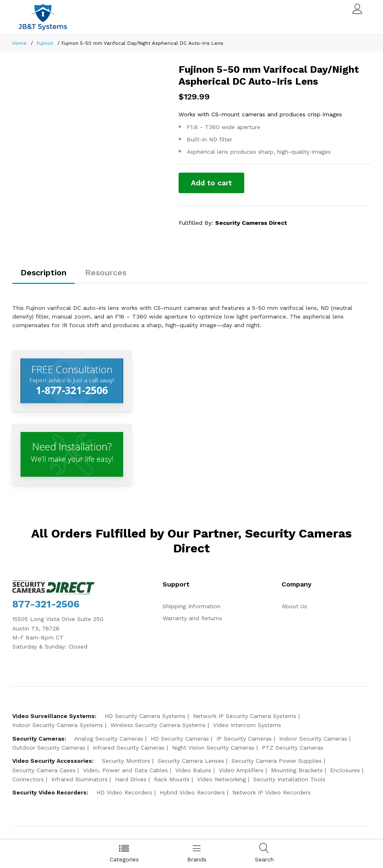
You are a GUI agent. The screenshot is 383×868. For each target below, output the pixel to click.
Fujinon (45, 43)
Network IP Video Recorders (272, 792)
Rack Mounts (172, 779)
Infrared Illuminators (79, 779)
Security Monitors (126, 761)
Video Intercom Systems (247, 725)
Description (44, 272)
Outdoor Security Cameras (49, 748)
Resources (106, 272)
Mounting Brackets (297, 770)
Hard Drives (131, 779)
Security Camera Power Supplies (277, 761)
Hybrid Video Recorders (192, 792)
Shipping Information (191, 606)
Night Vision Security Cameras (213, 748)
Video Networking (221, 779)
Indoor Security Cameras (313, 739)
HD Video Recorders (124, 792)
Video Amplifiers (241, 770)
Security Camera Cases (44, 770)
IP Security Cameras (244, 739)
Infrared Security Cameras (129, 748)
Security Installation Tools (289, 779)
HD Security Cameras (180, 739)
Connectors (28, 779)
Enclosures (345, 770)
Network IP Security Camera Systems (245, 716)
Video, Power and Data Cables (125, 770)
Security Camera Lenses (191, 761)
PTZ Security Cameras (293, 748)
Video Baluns (193, 770)
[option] (89, 64)
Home (19, 43)
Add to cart (211, 183)
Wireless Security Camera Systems (158, 725)
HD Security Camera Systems (145, 716)
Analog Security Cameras (109, 739)
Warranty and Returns (192, 618)
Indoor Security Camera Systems (58, 725)
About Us (294, 606)
